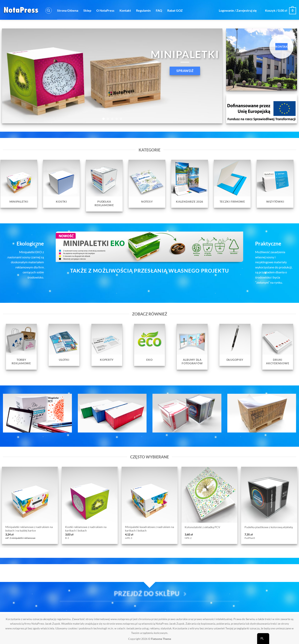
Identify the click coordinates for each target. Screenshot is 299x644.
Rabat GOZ (175, 10)
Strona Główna (68, 10)
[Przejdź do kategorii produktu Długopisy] (235, 345)
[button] (49, 10)
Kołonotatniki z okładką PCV (202, 527)
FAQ (159, 10)
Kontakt (125, 10)
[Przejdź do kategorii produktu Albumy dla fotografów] (192, 347)
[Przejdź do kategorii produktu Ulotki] (64, 345)
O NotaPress (105, 10)
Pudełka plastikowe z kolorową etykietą (269, 527)
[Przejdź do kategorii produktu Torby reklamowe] (21, 347)
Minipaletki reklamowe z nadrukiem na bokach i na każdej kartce (29, 529)
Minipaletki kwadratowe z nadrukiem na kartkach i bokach (149, 529)
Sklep (87, 10)
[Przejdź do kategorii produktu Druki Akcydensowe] (278, 347)
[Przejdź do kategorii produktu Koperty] (107, 345)
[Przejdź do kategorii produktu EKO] (149, 345)
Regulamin (143, 10)
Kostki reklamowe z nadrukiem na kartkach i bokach (86, 529)
